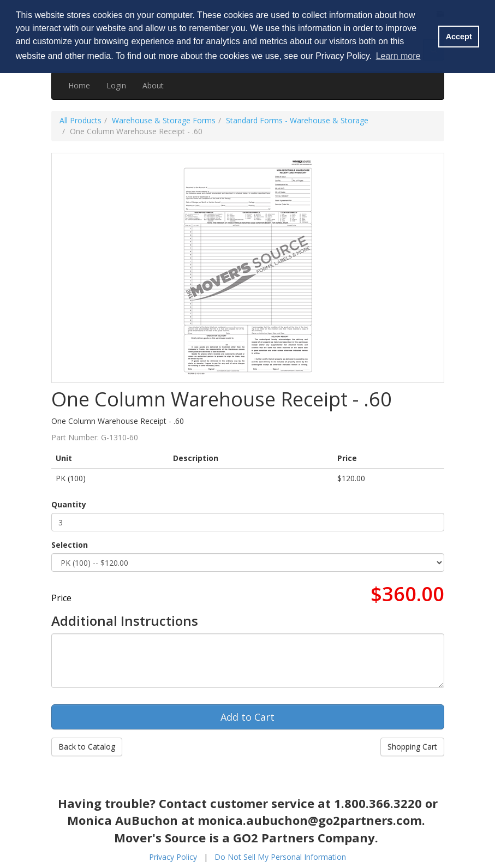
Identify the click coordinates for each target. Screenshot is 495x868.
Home (79, 85)
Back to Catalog (87, 747)
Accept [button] (459, 37)
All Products (80, 120)
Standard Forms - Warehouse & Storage (297, 120)
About (153, 85)
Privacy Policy (173, 857)
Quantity (69, 504)
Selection (70, 545)
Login (116, 85)
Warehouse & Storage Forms (164, 120)
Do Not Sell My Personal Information (280, 857)
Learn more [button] (398, 56)
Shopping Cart (412, 747)
